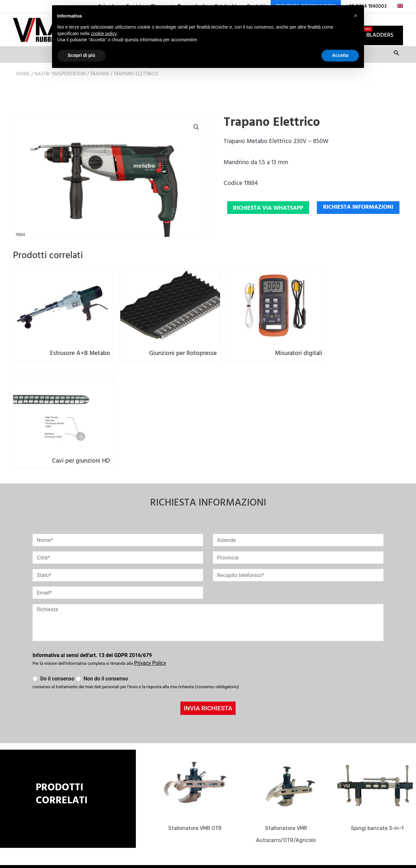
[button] (196, 136)
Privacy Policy (161, 809)
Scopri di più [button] (81, 55)
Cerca (396, 64)
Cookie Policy (160, 819)
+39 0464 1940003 (168, 791)
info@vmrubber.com (171, 781)
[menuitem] (397, 7)
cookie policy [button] (104, 33)
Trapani (100, 83)
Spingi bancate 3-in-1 (380, 716)
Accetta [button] (340, 55)
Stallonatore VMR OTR (198, 716)
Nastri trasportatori (60, 83)
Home (23, 83)
